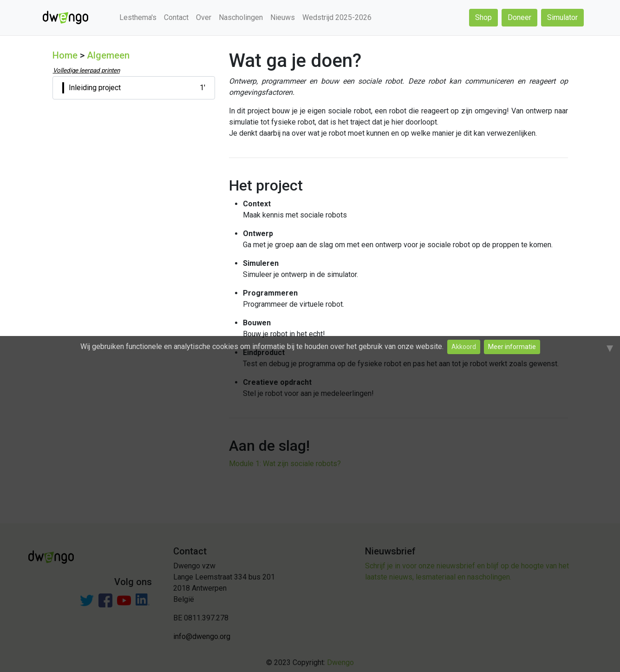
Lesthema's (138, 17)
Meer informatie (512, 347)
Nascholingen (241, 17)
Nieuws (283, 17)
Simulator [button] (562, 17)
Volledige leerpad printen (86, 70)
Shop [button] (483, 17)
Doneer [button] (519, 17)
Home (65, 55)
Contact (176, 17)
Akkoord (464, 347)
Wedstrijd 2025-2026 (337, 17)
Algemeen (108, 55)
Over (204, 17)
